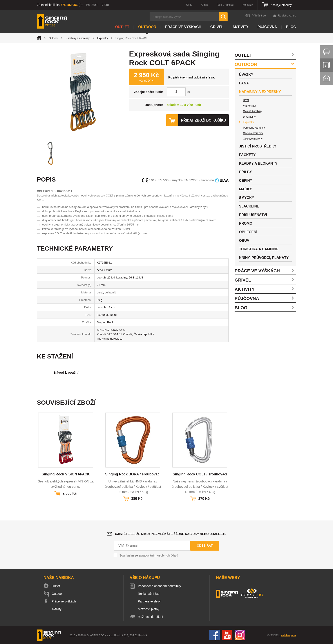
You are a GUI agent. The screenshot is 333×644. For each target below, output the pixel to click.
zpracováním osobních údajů (158, 555)
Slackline (249, 206)
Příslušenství (253, 215)
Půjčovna (267, 27)
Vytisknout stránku (326, 52)
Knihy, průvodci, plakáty (264, 258)
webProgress (288, 635)
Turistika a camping (259, 249)
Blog (291, 27)
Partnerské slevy (149, 601)
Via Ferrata (249, 106)
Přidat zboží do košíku (203, 120)
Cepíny (246, 181)
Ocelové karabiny (253, 133)
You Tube (227, 635)
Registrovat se (287, 15)
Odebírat (205, 546)
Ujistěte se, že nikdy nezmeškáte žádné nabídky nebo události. (171, 534)
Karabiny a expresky (78, 38)
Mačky (245, 189)
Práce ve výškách (183, 27)
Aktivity (240, 27)
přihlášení (180, 77)
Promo (246, 223)
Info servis (326, 65)
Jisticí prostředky (258, 146)
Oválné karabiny (252, 111)
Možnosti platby (149, 609)
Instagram (240, 635)
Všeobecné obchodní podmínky (160, 586)
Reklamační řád (149, 594)
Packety (247, 155)
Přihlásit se (259, 15)
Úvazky (246, 75)
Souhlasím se (149, 555)
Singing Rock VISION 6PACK (66, 474)
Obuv (244, 241)
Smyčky (246, 198)
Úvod (189, 5)
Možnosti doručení (151, 617)
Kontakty (248, 5)
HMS (246, 100)
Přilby (245, 172)
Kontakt (326, 78)
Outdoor (147, 27)
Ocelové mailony (253, 139)
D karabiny (249, 117)
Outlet (122, 27)
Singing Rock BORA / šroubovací (133, 474)
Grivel (217, 27)
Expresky (102, 38)
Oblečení (248, 232)
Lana (244, 83)
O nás (205, 5)
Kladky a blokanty (258, 163)
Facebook (214, 635)
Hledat (223, 17)
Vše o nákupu (225, 5)
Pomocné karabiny (254, 128)
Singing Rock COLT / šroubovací (200, 474)
